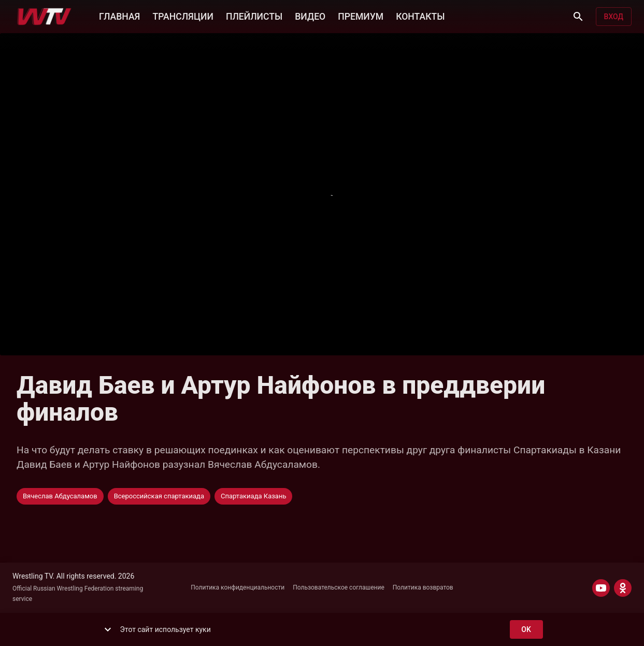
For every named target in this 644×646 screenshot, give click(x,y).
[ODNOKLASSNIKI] (623, 588)
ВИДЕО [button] (310, 16)
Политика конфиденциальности (238, 587)
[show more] (108, 629)
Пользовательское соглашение (339, 587)
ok (526, 630)
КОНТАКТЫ (420, 16)
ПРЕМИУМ (361, 16)
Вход (614, 17)
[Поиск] (578, 17)
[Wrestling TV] (44, 17)
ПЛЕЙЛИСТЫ (254, 16)
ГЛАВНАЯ (119, 16)
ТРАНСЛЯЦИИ (183, 16)
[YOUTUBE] (601, 588)
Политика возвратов (423, 587)
